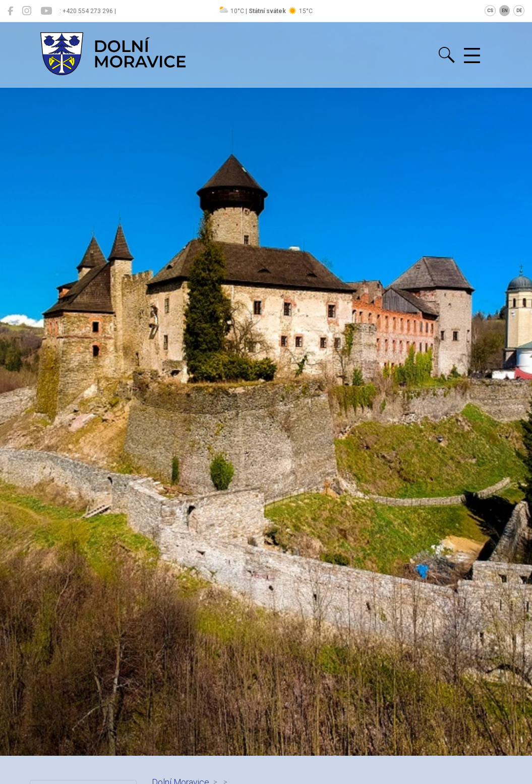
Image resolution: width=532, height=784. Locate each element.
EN (505, 11)
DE (519, 11)
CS (490, 11)
